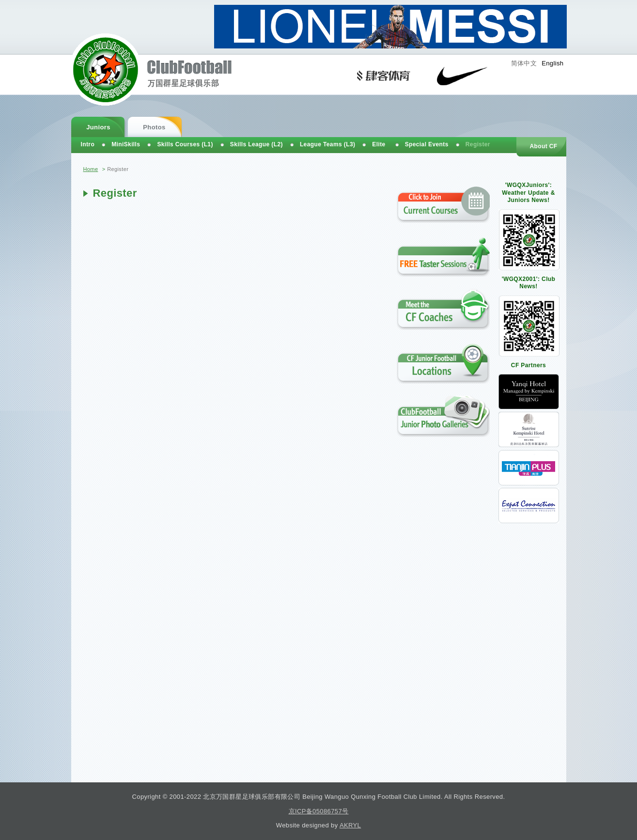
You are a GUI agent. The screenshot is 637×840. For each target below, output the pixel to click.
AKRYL (350, 825)
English (552, 63)
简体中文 (524, 63)
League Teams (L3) (327, 144)
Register (478, 144)
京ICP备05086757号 (319, 811)
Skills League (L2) (256, 144)
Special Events (427, 144)
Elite (379, 144)
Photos (154, 127)
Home (91, 169)
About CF (543, 146)
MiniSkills (126, 144)
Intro (88, 144)
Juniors (98, 127)
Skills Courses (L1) (185, 144)
